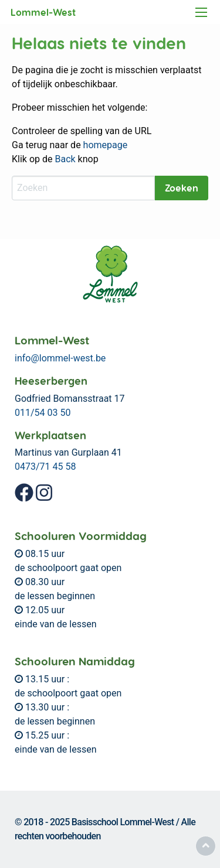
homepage (106, 145)
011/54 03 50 (43, 413)
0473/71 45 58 (45, 467)
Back (65, 159)
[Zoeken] (83, 188)
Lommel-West (43, 12)
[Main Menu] (201, 12)
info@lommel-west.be (60, 358)
